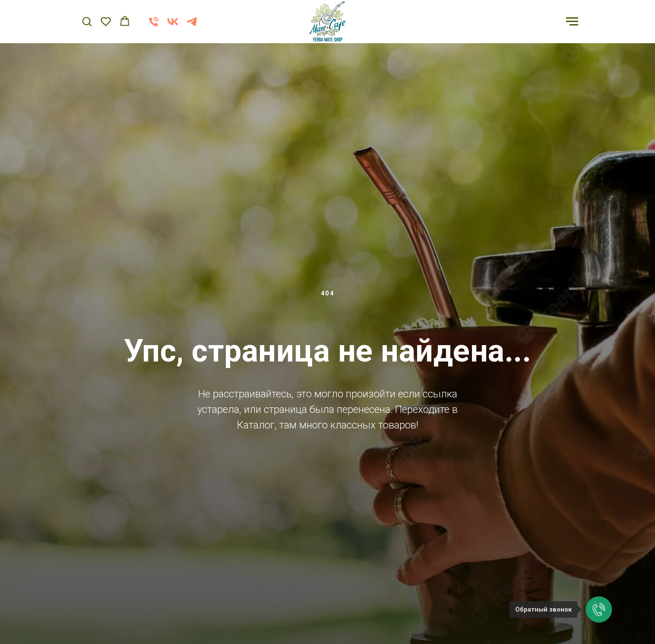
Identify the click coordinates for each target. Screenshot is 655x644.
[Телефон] (154, 26)
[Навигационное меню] (572, 22)
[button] (87, 21)
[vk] (173, 26)
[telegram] (192, 26)
